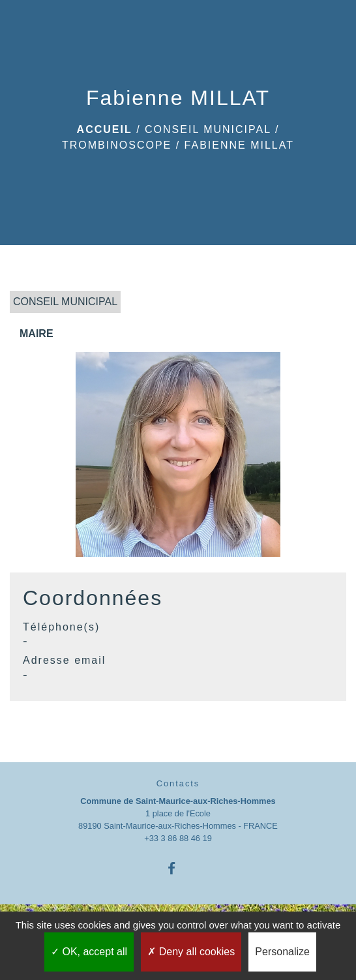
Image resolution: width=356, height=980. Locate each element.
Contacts (178, 783)
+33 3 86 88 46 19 (178, 838)
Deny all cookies (191, 952)
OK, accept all (89, 952)
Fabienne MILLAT (239, 145)
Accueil (105, 129)
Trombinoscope (117, 145)
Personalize (282, 952)
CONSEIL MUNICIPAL (208, 129)
